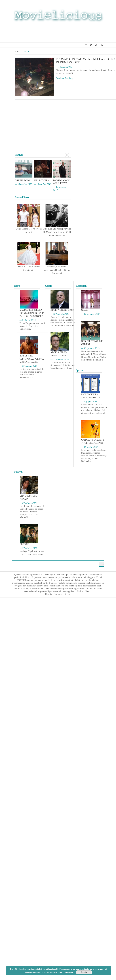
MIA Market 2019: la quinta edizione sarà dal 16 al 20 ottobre (32, 313)
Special (80, 370)
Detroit (24, 544)
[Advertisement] (58, 33)
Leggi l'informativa (65, 972)
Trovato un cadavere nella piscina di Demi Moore (86, 61)
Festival (18, 472)
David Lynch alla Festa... (61, 182)
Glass (85, 310)
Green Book (23, 180)
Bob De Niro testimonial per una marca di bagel (32, 359)
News (17, 286)
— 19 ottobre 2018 (43, 184)
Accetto (84, 972)
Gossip (49, 286)
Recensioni (82, 286)
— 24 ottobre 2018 (23, 184)
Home (17, 52)
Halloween (42, 180)
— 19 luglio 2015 (64, 67)
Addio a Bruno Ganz (62, 310)
